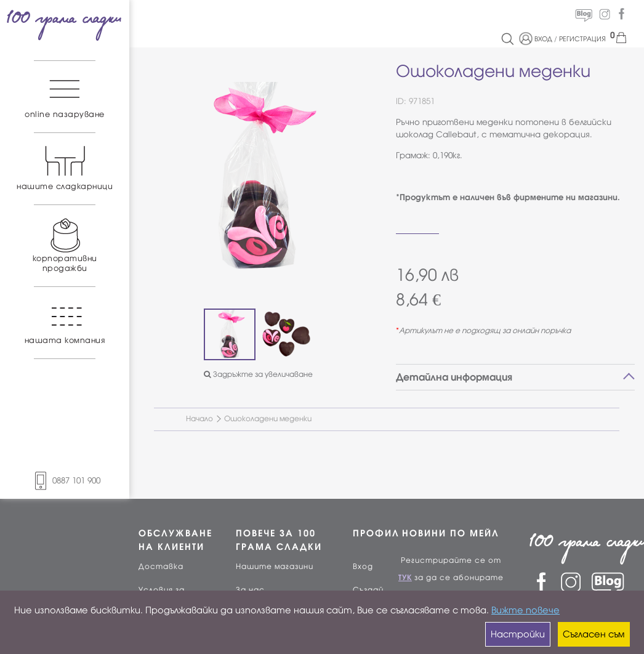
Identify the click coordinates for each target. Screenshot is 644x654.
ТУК (405, 578)
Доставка (161, 567)
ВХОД (543, 39)
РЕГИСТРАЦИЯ (582, 39)
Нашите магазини (275, 567)
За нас (250, 590)
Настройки (518, 634)
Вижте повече (525, 610)
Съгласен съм (594, 634)
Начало (199, 419)
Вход (363, 567)
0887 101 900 (65, 481)
